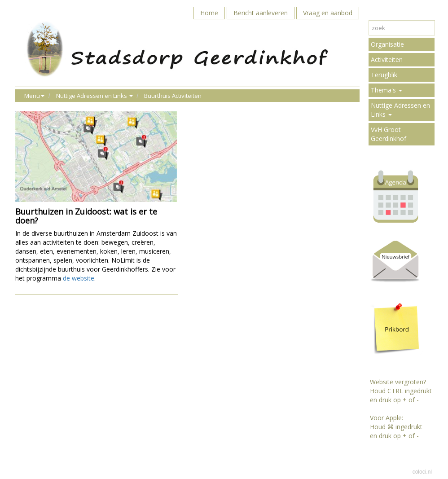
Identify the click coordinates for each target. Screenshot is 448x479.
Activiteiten (387, 59)
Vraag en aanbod (328, 13)
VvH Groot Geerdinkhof (389, 134)
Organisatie (387, 44)
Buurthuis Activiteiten (173, 96)
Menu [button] (34, 96)
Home (209, 13)
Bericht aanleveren (261, 13)
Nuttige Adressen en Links (400, 110)
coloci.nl (422, 472)
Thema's (387, 90)
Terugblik (384, 75)
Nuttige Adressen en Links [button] (94, 96)
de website (79, 278)
